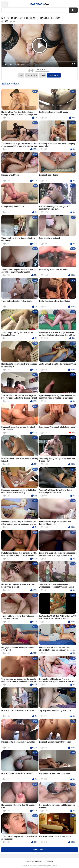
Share (43, 75)
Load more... (39, 850)
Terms (50, 861)
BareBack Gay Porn (37, 866)
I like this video (29, 70)
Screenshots (32, 75)
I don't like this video (33, 70)
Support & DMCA (34, 861)
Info (21, 75)
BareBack (40, 4)
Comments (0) (54, 75)
